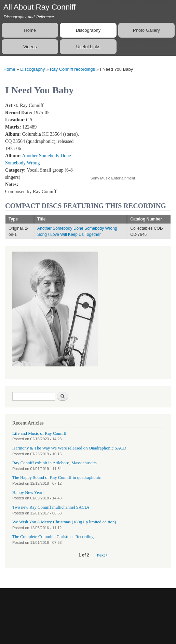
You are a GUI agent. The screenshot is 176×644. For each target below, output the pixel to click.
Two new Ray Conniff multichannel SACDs (51, 507)
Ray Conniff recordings (72, 69)
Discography (88, 30)
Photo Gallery (146, 30)
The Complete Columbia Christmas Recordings (54, 537)
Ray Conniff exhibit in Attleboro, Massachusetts (55, 463)
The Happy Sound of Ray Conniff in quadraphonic (57, 478)
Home (30, 30)
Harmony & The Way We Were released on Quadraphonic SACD (69, 448)
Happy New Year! (28, 493)
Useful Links (88, 47)
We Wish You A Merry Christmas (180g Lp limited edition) (64, 522)
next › (102, 555)
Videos (30, 47)
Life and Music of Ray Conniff (39, 433)
